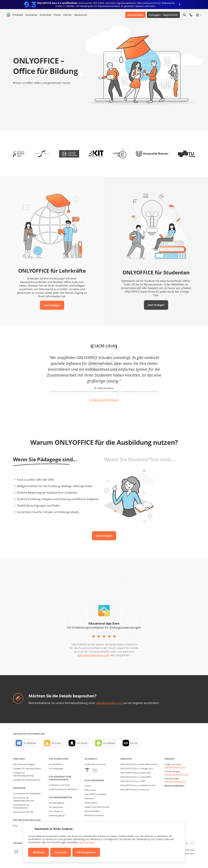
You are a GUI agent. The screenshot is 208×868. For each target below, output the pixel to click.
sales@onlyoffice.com (109, 703)
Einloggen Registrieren (163, 15)
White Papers (91, 803)
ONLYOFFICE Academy (95, 794)
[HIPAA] (87, 771)
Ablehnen (39, 852)
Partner (68, 15)
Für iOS (134, 743)
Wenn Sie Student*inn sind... (139, 459)
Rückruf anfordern (174, 786)
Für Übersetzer (56, 807)
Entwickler (46, 15)
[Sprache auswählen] (198, 15)
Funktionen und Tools (59, 785)
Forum (88, 786)
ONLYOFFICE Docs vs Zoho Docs (136, 773)
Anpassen (61, 852)
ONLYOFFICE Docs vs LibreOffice (136, 777)
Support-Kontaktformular (97, 807)
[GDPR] (95, 771)
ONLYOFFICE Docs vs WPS (133, 781)
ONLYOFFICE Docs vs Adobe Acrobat (138, 785)
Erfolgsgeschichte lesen (104, 400)
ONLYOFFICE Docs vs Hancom (135, 790)
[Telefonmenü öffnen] (191, 15)
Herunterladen (135, 15)
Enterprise (31, 15)
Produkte (18, 15)
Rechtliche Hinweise (94, 815)
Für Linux (56, 743)
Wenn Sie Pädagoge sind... (45, 459)
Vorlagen (19, 759)
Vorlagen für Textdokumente (27, 768)
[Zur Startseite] (9, 15)
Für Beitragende (56, 803)
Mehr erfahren (87, 842)
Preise (57, 15)
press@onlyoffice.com (175, 781)
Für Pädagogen (56, 768)
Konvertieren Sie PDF (23, 812)
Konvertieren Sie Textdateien (27, 793)
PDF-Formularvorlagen (24, 764)
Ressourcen (81, 15)
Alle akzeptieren (86, 852)
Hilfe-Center (90, 790)
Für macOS (82, 743)
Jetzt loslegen (52, 305)
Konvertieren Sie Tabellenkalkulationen (24, 799)
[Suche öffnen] (184, 15)
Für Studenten (56, 764)
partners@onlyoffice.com (177, 774)
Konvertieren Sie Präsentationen (21, 806)
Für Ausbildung (58, 759)
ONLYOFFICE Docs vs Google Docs (137, 768)
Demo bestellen (92, 811)
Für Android (109, 743)
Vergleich (126, 759)
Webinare (89, 798)
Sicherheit (91, 759)
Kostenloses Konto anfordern (63, 789)
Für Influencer (56, 811)
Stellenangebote (57, 815)
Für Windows (30, 743)
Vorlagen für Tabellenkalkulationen (24, 774)
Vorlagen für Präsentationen (27, 780)
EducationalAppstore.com (93, 655)
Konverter (19, 788)
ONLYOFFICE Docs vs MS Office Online (139, 764)
